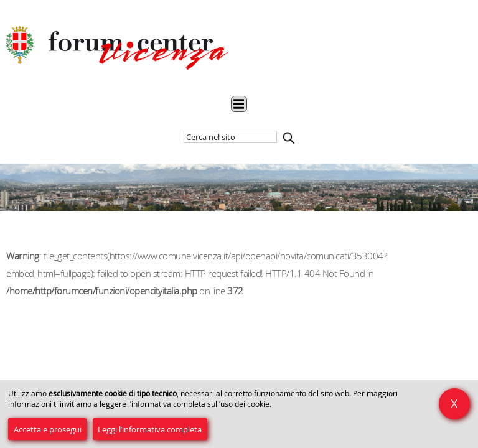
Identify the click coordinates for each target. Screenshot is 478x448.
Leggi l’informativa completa (150, 429)
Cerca (288, 138)
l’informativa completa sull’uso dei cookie (199, 404)
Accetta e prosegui (48, 429)
